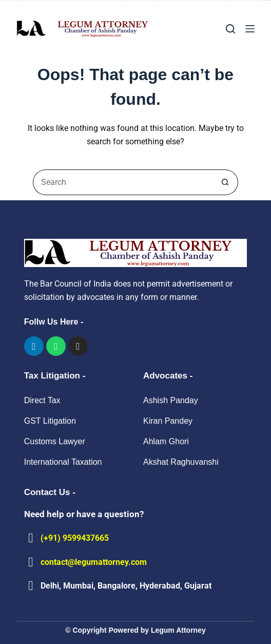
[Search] (230, 29)
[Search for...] (123, 182)
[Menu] (250, 29)
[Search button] (225, 182)
